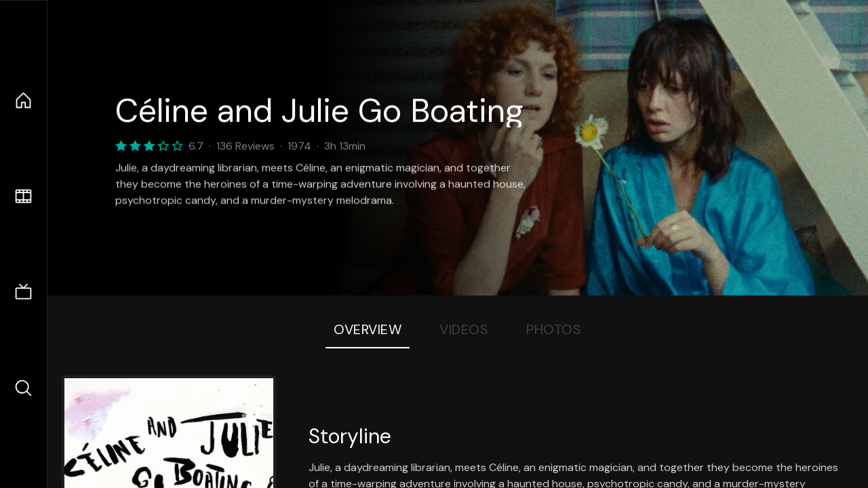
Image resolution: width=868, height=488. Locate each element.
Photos (554, 329)
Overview (368, 329)
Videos (464, 329)
